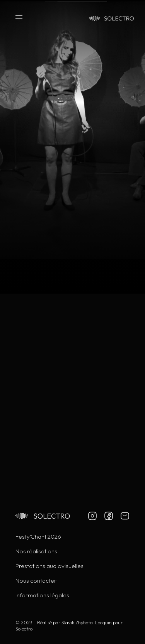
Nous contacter (36, 581)
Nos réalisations (36, 551)
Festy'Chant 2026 (38, 537)
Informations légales (42, 595)
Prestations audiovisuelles (49, 566)
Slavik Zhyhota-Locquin (87, 622)
